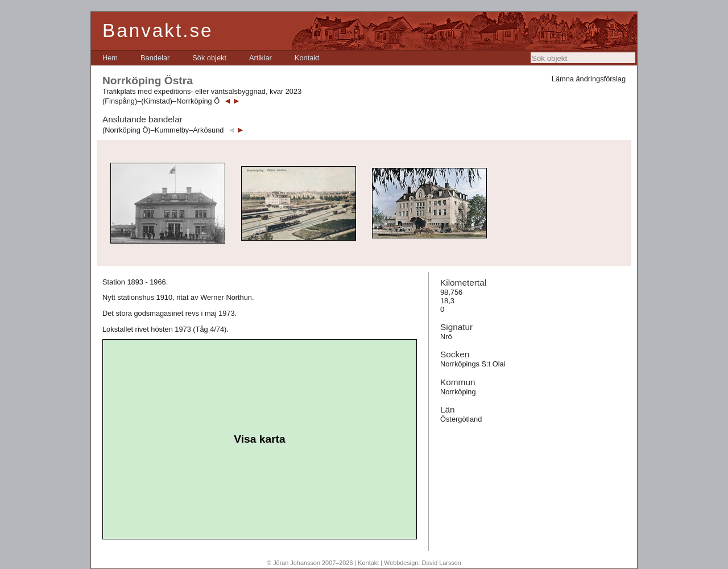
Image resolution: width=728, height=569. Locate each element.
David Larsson (441, 563)
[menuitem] (110, 58)
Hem (110, 58)
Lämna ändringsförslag (589, 79)
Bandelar (155, 58)
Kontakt (307, 58)
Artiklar (260, 58)
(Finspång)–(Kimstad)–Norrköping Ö (161, 101)
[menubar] (211, 58)
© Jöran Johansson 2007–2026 (310, 563)
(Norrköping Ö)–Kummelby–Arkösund (163, 130)
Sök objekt (209, 58)
